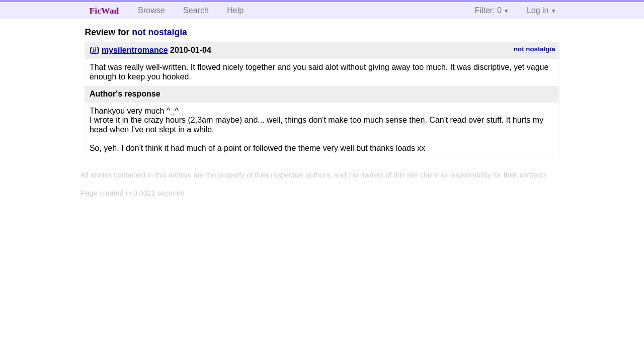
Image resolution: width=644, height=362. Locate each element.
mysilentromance (135, 50)
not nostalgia (159, 32)
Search (196, 10)
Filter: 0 (488, 10)
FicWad (104, 11)
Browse (151, 10)
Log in (538, 10)
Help (235, 10)
